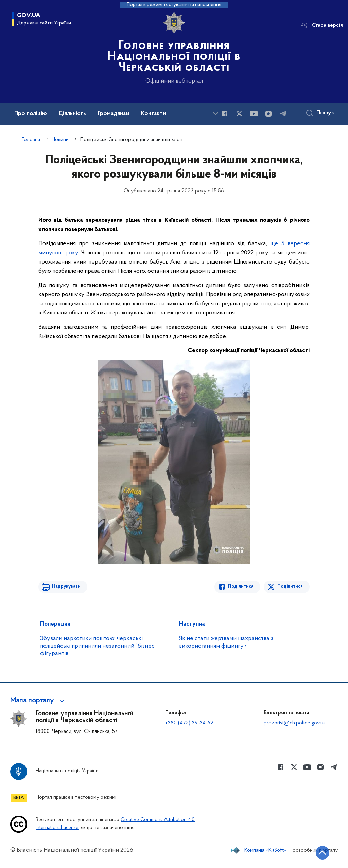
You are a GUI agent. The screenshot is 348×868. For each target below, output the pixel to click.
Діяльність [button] (72, 114)
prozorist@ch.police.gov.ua (295, 723)
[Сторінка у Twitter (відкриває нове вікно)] (239, 114)
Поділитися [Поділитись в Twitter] (290, 587)
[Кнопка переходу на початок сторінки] (323, 853)
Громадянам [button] (114, 114)
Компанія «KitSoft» (265, 850)
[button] (38, 701)
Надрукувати (66, 587)
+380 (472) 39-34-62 (189, 723)
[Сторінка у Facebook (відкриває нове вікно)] (225, 114)
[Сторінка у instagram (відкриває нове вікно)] (268, 114)
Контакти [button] (153, 114)
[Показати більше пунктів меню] (215, 114)
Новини (60, 140)
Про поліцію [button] (31, 114)
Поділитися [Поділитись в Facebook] (241, 587)
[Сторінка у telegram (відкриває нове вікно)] (283, 114)
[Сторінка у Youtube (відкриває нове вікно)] (254, 114)
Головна (31, 140)
